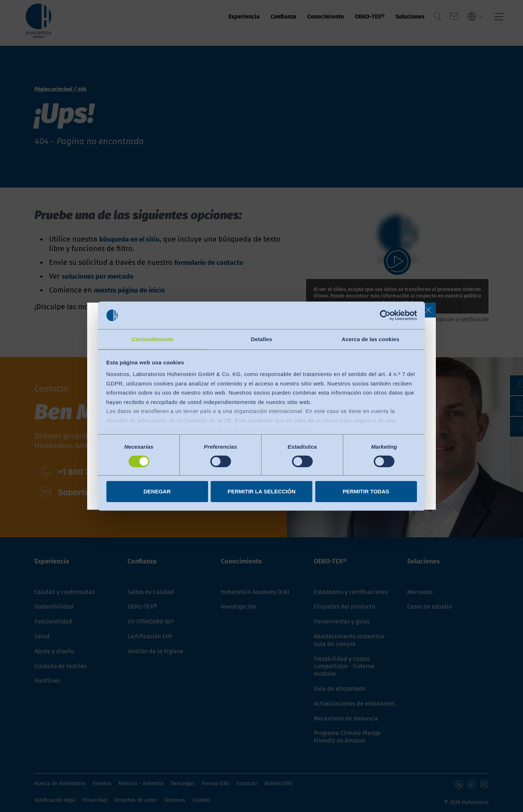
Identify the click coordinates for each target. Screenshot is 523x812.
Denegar (157, 492)
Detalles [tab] (261, 339)
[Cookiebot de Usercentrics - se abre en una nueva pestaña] (385, 315)
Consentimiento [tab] (153, 339)
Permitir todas (366, 492)
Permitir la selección (262, 492)
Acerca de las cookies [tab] (371, 339)
